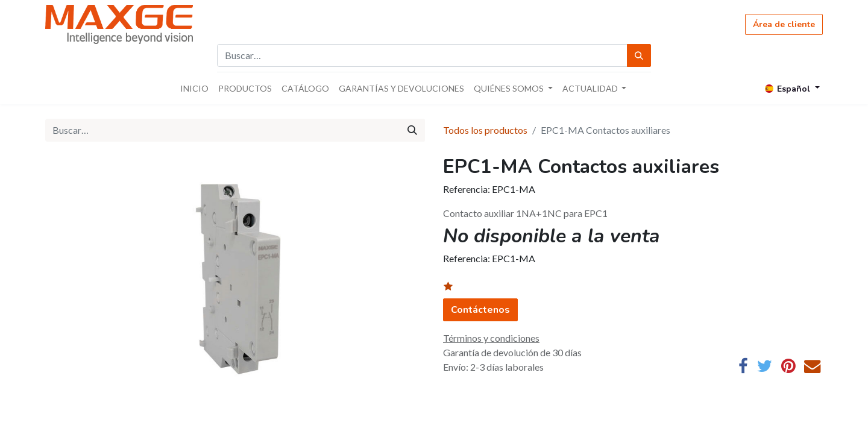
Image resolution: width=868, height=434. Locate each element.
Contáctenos (480, 310)
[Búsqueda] (639, 55)
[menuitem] (194, 88)
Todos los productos (485, 130)
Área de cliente (784, 24)
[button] (455, 287)
